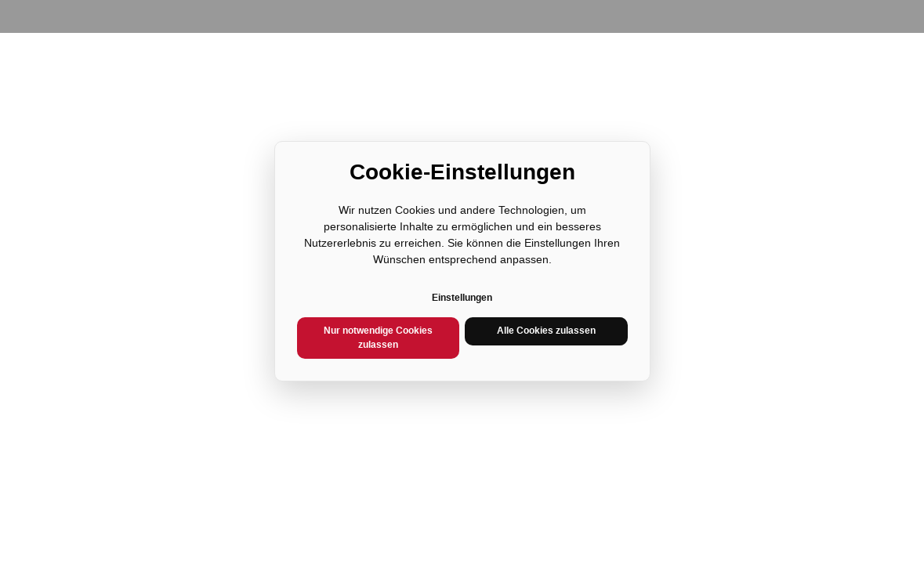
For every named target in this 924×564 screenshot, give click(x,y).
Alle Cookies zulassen (546, 331)
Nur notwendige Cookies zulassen (378, 338)
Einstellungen (462, 298)
